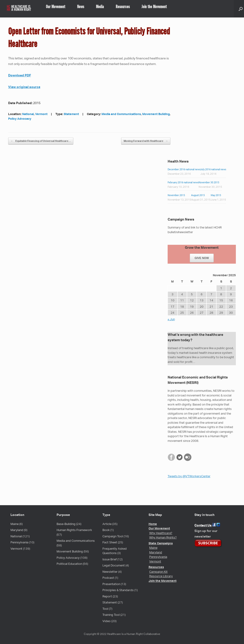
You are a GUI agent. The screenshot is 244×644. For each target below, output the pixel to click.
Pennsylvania (19, 542)
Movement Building (156, 114)
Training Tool (111, 615)
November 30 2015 (209, 182)
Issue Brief (110, 559)
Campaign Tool (113, 536)
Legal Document (114, 565)
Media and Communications (121, 114)
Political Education (69, 564)
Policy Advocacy (20, 119)
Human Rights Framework (74, 530)
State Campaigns (161, 543)
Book (106, 530)
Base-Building (66, 524)
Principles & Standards (118, 590)
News (81, 7)
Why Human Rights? (163, 537)
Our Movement (56, 7)
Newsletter (110, 572)
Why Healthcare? (161, 533)
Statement (71, 114)
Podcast (108, 578)
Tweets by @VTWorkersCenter (189, 476)
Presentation (111, 584)
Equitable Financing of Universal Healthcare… (41, 141)
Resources (123, 7)
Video (107, 621)
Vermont (41, 114)
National (28, 114)
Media (100, 7)
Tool (105, 609)
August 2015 (198, 195)
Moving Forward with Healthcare (146, 141)
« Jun (171, 319)
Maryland (17, 530)
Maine (15, 524)
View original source (24, 87)
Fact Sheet (110, 542)
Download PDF (20, 75)
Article (107, 524)
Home (153, 524)
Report (107, 596)
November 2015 (176, 195)
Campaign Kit (158, 572)
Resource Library (161, 576)
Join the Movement (154, 7)
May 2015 (216, 195)
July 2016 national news (213, 169)
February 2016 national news (183, 182)
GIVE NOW (202, 258)
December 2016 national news (184, 169)
